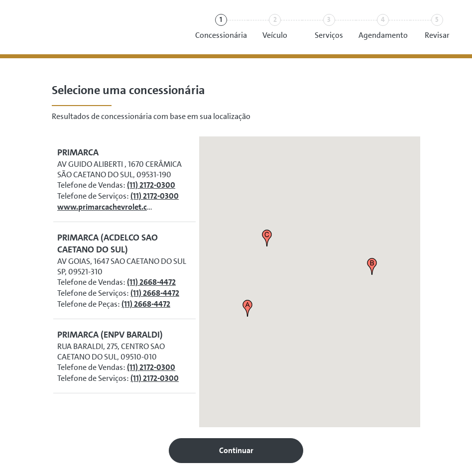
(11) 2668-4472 (151, 282)
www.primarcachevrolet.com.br (113, 207)
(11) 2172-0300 (151, 185)
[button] (247, 308)
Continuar (236, 450)
